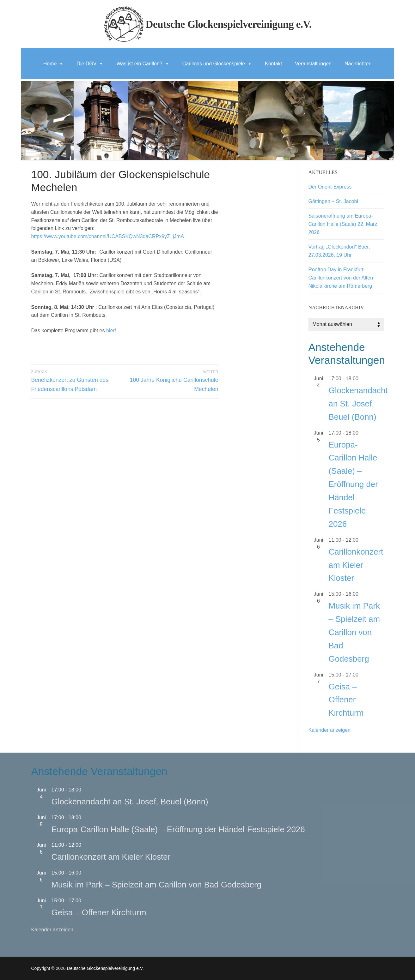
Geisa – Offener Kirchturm (346, 700)
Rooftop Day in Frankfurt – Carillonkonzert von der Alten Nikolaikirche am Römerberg (341, 278)
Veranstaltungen (313, 64)
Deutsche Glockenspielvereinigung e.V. (229, 24)
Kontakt (273, 64)
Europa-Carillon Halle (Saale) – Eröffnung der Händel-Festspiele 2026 (353, 484)
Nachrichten (358, 64)
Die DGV (90, 64)
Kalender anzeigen (330, 730)
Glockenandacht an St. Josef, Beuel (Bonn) (358, 404)
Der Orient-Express (330, 187)
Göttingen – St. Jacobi (333, 201)
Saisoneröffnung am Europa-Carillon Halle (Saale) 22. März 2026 (343, 224)
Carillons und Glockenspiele (217, 64)
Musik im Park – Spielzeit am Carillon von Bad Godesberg (354, 632)
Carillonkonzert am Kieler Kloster (356, 565)
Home (54, 64)
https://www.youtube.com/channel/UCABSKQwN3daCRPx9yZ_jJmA (108, 236)
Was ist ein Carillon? (143, 64)
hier (110, 331)
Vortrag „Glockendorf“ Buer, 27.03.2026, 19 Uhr (339, 251)
